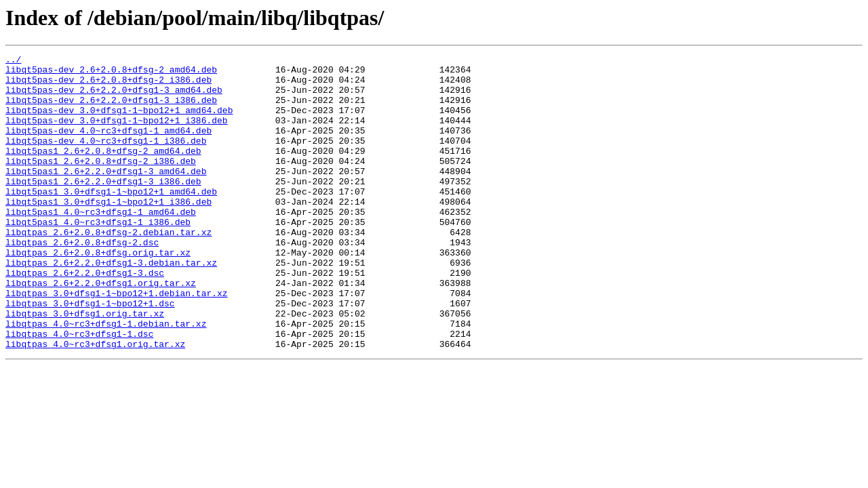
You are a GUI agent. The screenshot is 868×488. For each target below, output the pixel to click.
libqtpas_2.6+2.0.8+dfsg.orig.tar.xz (98, 293)
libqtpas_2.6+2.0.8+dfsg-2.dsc (82, 281)
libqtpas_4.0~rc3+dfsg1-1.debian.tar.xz (106, 378)
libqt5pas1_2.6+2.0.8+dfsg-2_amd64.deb (103, 171)
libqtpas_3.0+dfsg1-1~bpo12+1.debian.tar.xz (117, 342)
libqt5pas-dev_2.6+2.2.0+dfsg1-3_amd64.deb (114, 98)
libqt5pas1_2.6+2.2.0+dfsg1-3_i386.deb (103, 207)
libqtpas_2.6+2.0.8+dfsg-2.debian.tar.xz (108, 268)
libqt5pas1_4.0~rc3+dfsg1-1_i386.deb (98, 256)
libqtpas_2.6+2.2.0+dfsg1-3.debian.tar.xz (111, 305)
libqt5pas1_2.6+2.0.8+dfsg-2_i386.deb (101, 183)
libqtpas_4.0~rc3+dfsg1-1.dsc (79, 390)
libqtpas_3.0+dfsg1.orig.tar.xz (85, 366)
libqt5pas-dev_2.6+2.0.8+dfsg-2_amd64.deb (111, 73)
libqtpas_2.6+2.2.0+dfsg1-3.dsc (85, 317)
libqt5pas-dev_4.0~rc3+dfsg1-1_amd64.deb (108, 146)
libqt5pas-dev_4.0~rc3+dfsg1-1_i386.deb (106, 159)
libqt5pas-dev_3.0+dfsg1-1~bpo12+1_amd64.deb (119, 122)
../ (13, 61)
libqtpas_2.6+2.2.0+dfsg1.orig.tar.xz (101, 329)
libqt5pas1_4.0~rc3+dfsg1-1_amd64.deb (101, 244)
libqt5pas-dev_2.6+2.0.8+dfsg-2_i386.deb (108, 85)
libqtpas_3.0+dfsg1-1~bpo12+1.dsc (90, 354)
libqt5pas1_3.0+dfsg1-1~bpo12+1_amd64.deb (111, 220)
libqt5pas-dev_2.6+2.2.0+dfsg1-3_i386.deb (111, 110)
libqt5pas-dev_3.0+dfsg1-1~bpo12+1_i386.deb (117, 134)
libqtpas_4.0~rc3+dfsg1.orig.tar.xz (95, 403)
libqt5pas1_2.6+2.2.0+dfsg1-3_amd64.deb (106, 195)
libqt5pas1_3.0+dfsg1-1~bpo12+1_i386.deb (108, 232)
